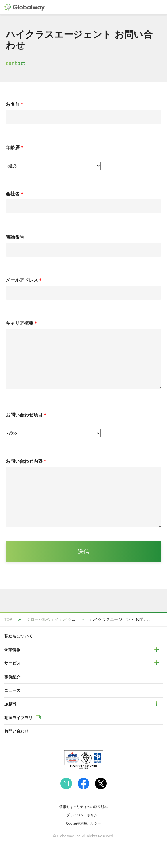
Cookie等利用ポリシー (83, 846)
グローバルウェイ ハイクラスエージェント (65, 642)
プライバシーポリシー (83, 838)
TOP (8, 642)
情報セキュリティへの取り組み (83, 830)
